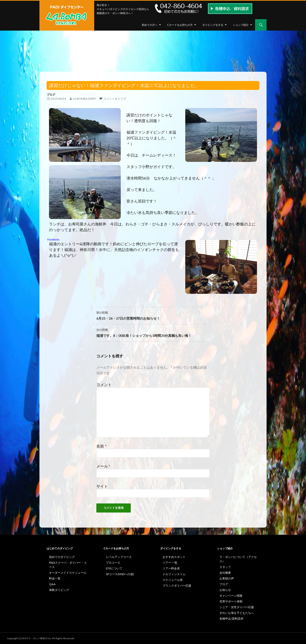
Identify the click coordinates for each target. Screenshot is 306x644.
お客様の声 (227, 578)
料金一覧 (55, 578)
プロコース (113, 563)
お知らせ (225, 590)
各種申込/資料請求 (231, 619)
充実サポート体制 (231, 601)
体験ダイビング (59, 590)
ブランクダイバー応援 (177, 586)
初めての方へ (150, 25)
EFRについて (114, 568)
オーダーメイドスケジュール (68, 573)
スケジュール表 (173, 580)
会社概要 (225, 573)
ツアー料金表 (171, 568)
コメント (104, 385)
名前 (101, 446)
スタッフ (225, 567)
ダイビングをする (213, 25)
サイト (102, 486)
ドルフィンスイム (174, 574)
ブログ (51, 95)
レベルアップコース (119, 557)
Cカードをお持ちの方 (180, 25)
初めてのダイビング (62, 557)
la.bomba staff (84, 99)
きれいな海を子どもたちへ (237, 613)
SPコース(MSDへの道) (120, 574)
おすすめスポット (174, 557)
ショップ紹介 (241, 25)
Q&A (52, 584)
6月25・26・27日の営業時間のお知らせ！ (153, 315)
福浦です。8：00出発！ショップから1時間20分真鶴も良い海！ (153, 332)
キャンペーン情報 (231, 596)
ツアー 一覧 (170, 563)
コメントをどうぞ (115, 99)
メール (103, 466)
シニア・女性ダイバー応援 (237, 607)
